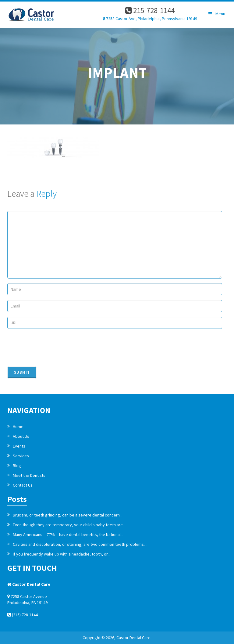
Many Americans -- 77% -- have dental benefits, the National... (68, 534)
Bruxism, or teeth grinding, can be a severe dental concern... (68, 515)
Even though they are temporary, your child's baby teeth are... (69, 525)
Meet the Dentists (29, 475)
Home (18, 426)
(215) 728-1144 (23, 615)
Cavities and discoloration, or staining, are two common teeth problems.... (80, 544)
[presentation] (54, 347)
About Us (21, 436)
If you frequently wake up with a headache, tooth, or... (62, 554)
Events (19, 446)
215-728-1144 (150, 10)
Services (21, 456)
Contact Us (23, 485)
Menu (216, 14)
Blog (17, 466)
